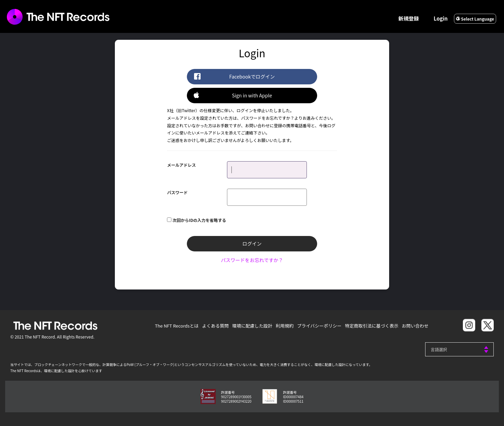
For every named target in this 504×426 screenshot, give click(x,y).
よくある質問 (215, 326)
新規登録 (409, 18)
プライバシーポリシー (319, 326)
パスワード (177, 192)
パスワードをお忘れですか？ (252, 260)
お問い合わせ (415, 326)
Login (441, 18)
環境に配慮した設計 (252, 326)
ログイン (252, 244)
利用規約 (285, 326)
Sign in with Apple (233, 95)
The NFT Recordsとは (177, 326)
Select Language (475, 19)
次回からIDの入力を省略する (199, 220)
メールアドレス (181, 165)
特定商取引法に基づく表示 (372, 326)
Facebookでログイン (234, 76)
